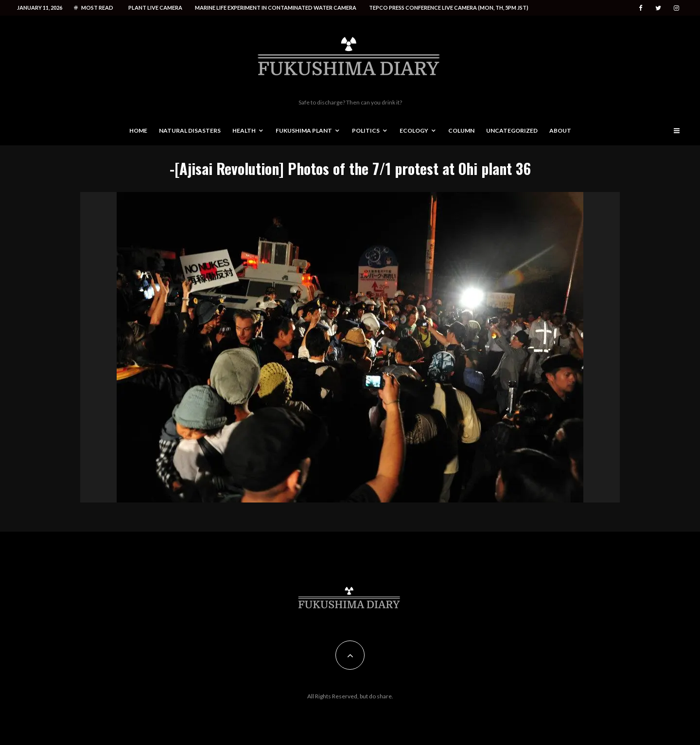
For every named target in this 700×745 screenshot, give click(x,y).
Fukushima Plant (304, 130)
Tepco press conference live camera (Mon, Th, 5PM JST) (449, 8)
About (560, 130)
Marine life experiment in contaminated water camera (276, 8)
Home (138, 130)
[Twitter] (658, 8)
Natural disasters (190, 130)
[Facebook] (641, 8)
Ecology (414, 130)
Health (244, 130)
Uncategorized (512, 130)
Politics (366, 130)
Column (461, 130)
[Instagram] (676, 8)
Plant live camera (155, 8)
